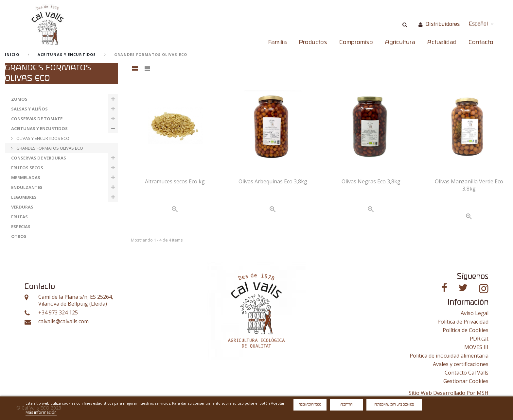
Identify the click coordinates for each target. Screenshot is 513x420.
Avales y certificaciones (461, 364)
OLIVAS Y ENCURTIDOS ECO (42, 138)
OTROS (19, 236)
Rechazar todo (310, 405)
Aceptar (346, 405)
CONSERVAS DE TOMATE (37, 119)
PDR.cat (479, 339)
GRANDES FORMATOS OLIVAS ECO (49, 148)
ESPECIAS (21, 227)
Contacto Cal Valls (467, 373)
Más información (41, 412)
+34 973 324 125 (58, 313)
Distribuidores (442, 24)
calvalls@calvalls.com (63, 321)
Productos (313, 42)
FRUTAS (19, 217)
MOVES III (476, 347)
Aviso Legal (475, 313)
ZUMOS (19, 99)
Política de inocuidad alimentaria (449, 356)
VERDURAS (22, 207)
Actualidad (442, 42)
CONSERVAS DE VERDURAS (39, 158)
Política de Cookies (466, 330)
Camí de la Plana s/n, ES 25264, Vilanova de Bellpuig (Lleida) (76, 301)
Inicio (12, 54)
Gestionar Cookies (466, 381)
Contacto (481, 42)
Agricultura (400, 42)
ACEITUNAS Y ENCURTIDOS (67, 54)
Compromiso (356, 42)
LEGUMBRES (24, 197)
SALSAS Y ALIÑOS (29, 109)
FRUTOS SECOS (27, 168)
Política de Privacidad (463, 322)
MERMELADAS (26, 177)
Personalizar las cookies (394, 405)
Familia (278, 42)
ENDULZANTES (27, 187)
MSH (483, 393)
